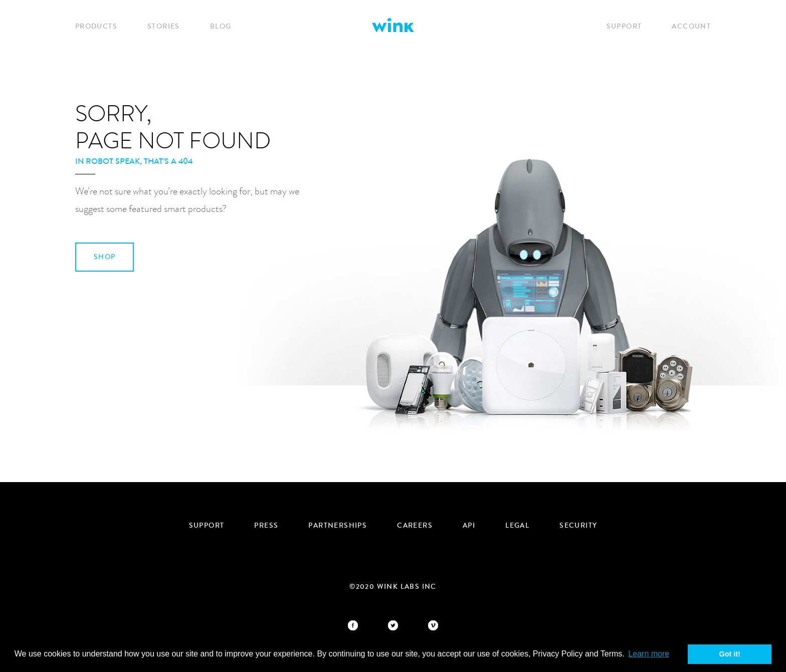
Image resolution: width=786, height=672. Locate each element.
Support (624, 27)
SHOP (105, 257)
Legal (517, 526)
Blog (221, 27)
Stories (164, 27)
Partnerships (338, 526)
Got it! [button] (730, 654)
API (469, 526)
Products (96, 27)
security (578, 526)
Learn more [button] (649, 654)
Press (266, 526)
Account (691, 27)
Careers (415, 526)
